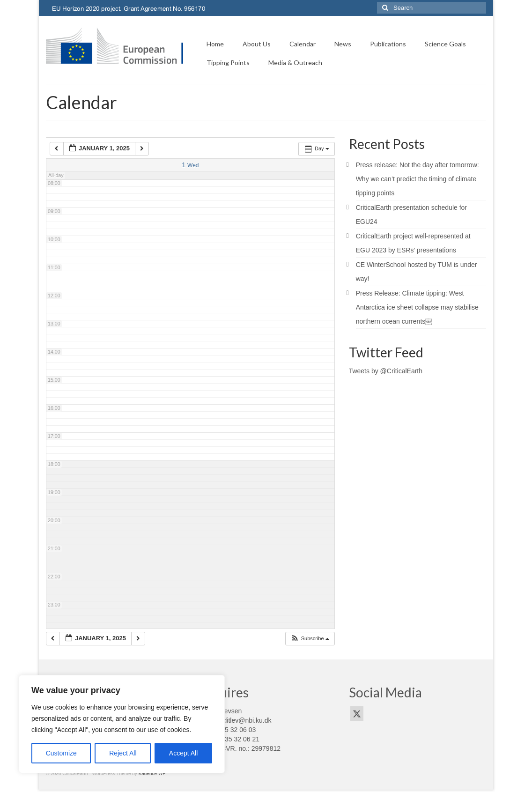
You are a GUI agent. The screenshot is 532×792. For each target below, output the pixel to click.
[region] (122, 724)
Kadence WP (152, 773)
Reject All (123, 753)
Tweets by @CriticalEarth (386, 371)
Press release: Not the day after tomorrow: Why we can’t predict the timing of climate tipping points (417, 179)
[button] (310, 639)
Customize (61, 753)
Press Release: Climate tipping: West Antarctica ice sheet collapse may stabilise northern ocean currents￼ (417, 307)
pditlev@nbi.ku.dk (246, 720)
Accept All (183, 753)
